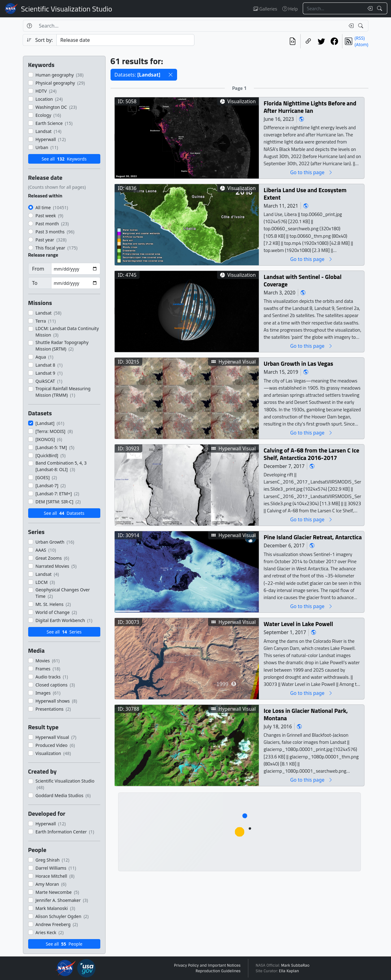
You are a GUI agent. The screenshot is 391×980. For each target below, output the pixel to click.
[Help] (29, 26)
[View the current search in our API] (293, 41)
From (38, 269)
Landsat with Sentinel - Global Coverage (302, 280)
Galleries (265, 9)
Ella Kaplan (289, 971)
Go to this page (311, 172)
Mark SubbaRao (295, 965)
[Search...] (333, 8)
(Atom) (362, 44)
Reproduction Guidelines (218, 971)
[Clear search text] (369, 8)
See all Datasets (64, 513)
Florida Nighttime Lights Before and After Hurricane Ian (310, 107)
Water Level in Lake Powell (298, 624)
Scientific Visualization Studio (67, 9)
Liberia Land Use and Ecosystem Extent (305, 194)
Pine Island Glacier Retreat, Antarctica (313, 537)
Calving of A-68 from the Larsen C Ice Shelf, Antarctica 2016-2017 (311, 454)
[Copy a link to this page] (308, 41)
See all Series (64, 632)
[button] (171, 75)
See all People (64, 944)
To (35, 283)
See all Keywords (64, 159)
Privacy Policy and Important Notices (207, 965)
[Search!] (380, 8)
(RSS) (360, 38)
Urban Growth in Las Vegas (298, 363)
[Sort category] (125, 40)
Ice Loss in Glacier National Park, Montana (306, 714)
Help (290, 9)
